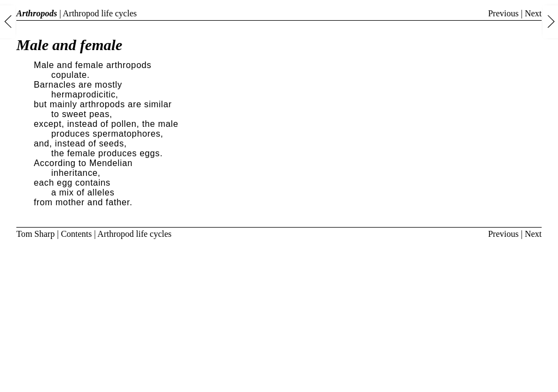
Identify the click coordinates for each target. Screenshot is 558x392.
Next (533, 13)
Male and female (69, 45)
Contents (77, 234)
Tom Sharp (35, 234)
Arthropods (37, 13)
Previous (504, 13)
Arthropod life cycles (100, 13)
